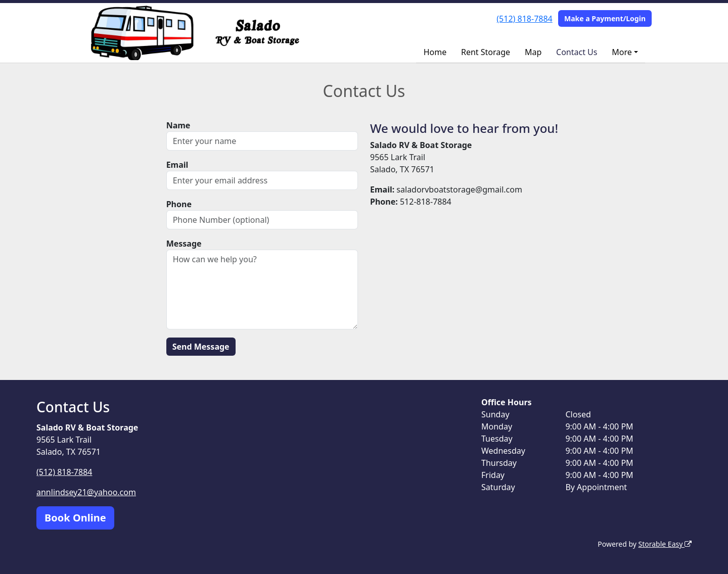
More (622, 52)
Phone (179, 204)
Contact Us (577, 52)
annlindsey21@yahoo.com (86, 492)
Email (177, 165)
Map (533, 52)
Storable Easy (665, 544)
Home (435, 52)
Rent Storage (486, 52)
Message (184, 244)
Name (178, 125)
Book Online (75, 518)
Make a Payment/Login (605, 18)
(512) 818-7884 (524, 19)
